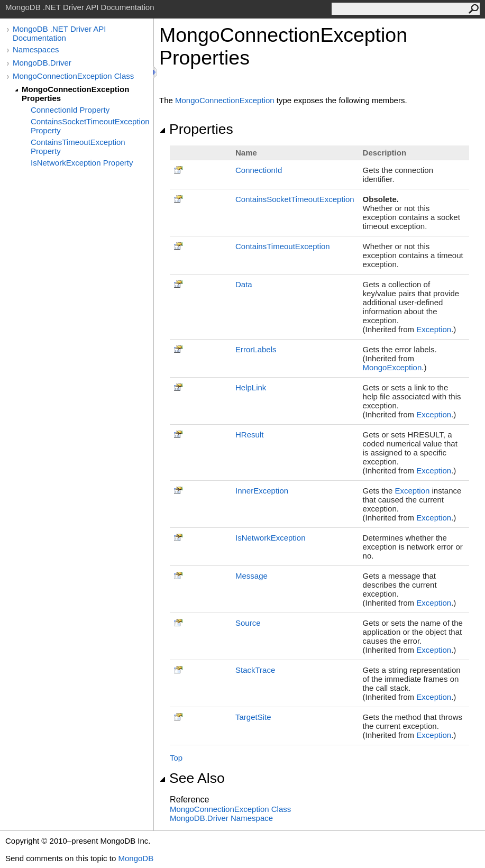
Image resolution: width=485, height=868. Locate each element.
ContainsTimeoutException (283, 246)
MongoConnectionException (225, 100)
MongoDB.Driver (42, 63)
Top (176, 758)
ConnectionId (259, 170)
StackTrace (255, 670)
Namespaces (36, 49)
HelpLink (251, 387)
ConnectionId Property (70, 110)
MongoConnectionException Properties (75, 94)
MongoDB (136, 858)
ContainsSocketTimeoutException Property (90, 126)
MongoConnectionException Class (73, 76)
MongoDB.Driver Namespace (221, 818)
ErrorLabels (256, 349)
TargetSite (253, 717)
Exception (434, 329)
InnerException (262, 491)
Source (248, 623)
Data (244, 284)
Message (251, 576)
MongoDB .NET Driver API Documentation (59, 33)
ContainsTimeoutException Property (78, 147)
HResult (249, 435)
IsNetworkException (271, 538)
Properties (196, 129)
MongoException (392, 367)
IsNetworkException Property (82, 163)
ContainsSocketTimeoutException (295, 199)
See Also (192, 778)
